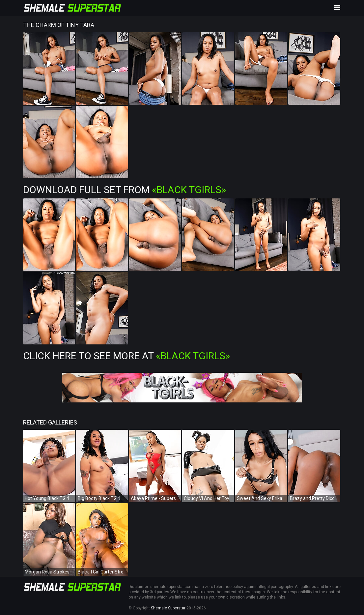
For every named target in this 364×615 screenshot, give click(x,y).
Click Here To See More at (126, 356)
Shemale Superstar (168, 608)
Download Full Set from (125, 190)
